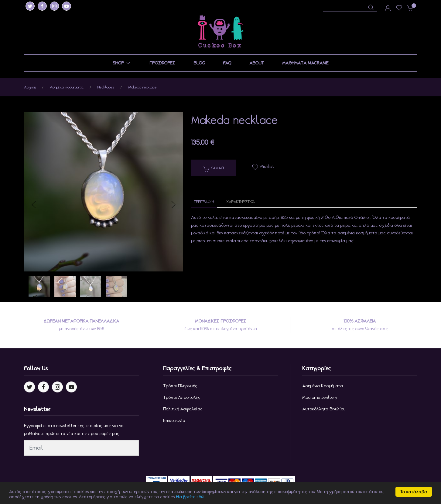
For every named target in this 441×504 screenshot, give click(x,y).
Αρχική (30, 87)
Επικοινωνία (174, 420)
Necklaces (106, 87)
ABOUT (257, 63)
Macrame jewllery (320, 397)
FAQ (227, 63)
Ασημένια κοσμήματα (67, 87)
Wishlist (263, 167)
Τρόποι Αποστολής (182, 397)
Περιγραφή (204, 202)
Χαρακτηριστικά (241, 202)
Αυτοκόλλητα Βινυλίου (324, 409)
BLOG (199, 63)
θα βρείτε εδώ (190, 498)
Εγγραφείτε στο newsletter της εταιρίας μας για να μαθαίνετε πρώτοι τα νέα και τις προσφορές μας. (74, 430)
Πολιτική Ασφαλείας (183, 409)
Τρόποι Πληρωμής (180, 386)
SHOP (122, 63)
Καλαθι (214, 169)
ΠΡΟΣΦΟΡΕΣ (162, 63)
